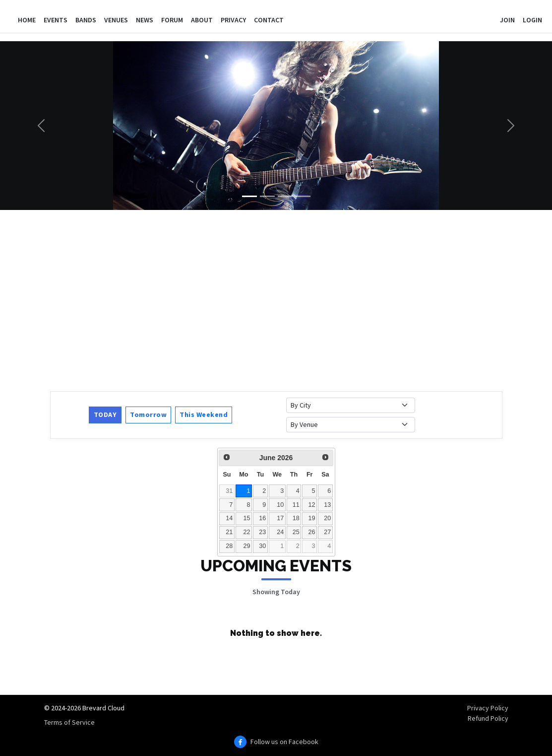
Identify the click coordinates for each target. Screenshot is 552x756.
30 (262, 546)
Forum (172, 20)
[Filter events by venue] (351, 425)
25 (296, 532)
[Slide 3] (285, 196)
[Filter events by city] (351, 405)
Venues (116, 20)
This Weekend (204, 414)
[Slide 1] (249, 196)
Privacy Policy (488, 708)
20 (327, 518)
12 (311, 505)
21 (229, 532)
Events (56, 20)
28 (229, 546)
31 (229, 491)
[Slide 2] (267, 196)
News (145, 20)
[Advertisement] (276, 299)
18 (296, 518)
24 (280, 532)
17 (280, 518)
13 (327, 505)
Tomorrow (148, 414)
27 (327, 532)
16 (262, 518)
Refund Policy (488, 718)
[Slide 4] (303, 196)
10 (280, 505)
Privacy (233, 20)
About (202, 20)
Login (532, 20)
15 (247, 518)
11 (296, 505)
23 (262, 532)
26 (311, 532)
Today (105, 414)
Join (507, 20)
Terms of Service (69, 722)
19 (311, 518)
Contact (269, 20)
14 (229, 518)
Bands (86, 20)
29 (247, 546)
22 (247, 532)
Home (27, 20)
